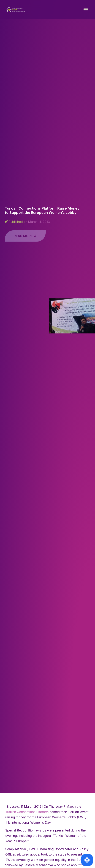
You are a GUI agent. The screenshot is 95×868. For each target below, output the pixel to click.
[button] (86, 11)
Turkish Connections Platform (27, 813)
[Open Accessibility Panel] (87, 860)
